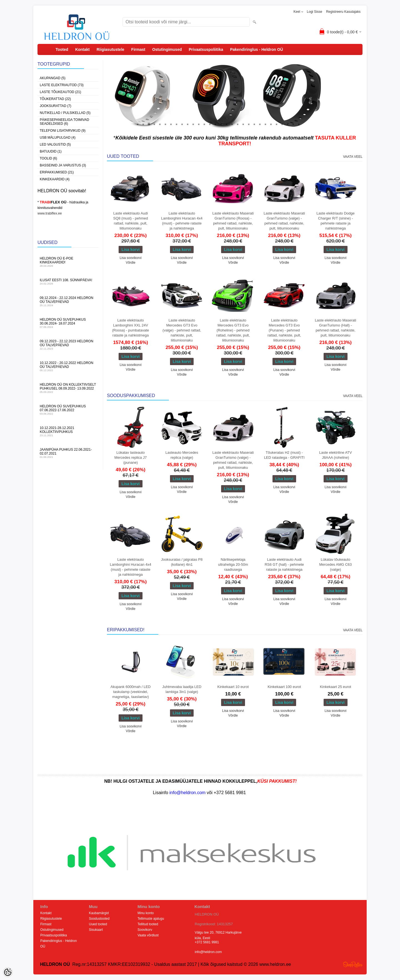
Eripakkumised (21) (57, 172)
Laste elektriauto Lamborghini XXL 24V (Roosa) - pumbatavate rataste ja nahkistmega (131, 328)
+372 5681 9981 (207, 942)
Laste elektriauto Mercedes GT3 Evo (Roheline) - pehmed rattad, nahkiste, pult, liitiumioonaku (233, 330)
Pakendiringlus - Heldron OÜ (257, 49)
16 (221, 124)
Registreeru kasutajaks (343, 12)
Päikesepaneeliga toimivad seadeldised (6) (64, 122)
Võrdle (131, 263)
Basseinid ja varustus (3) (63, 165)
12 (199, 124)
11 (193, 124)
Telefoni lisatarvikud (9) (63, 131)
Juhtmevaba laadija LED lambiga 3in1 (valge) (182, 689)
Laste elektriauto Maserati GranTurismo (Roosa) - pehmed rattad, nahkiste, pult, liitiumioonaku (233, 221)
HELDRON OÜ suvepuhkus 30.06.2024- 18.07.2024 (68, 323)
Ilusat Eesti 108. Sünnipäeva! (68, 282)
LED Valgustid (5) (55, 144)
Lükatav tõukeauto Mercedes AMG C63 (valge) (335, 564)
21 (249, 124)
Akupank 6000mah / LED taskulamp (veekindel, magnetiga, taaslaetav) (131, 692)
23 (260, 124)
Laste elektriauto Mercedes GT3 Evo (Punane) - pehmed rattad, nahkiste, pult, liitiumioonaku (284, 330)
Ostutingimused (167, 49)
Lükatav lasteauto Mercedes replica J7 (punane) (131, 457)
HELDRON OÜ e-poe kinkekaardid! (68, 262)
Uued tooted (98, 924)
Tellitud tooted (148, 924)
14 (210, 124)
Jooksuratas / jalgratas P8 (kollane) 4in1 (182, 562)
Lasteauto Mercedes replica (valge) (182, 455)
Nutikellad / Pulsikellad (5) (65, 113)
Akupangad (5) (52, 78)
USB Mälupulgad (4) (58, 138)
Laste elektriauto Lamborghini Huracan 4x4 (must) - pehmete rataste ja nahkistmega (182, 221)
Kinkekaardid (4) (55, 179)
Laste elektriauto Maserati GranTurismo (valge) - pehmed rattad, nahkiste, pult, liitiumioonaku (284, 221)
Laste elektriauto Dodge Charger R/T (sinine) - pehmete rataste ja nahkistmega (335, 221)
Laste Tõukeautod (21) (60, 92)
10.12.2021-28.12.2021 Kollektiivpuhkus (68, 431)
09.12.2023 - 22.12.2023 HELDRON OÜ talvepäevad (68, 345)
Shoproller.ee (353, 964)
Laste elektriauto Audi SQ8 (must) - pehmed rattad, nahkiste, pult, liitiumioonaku (131, 221)
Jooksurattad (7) (56, 106)
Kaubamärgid (99, 913)
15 (215, 124)
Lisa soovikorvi (131, 258)
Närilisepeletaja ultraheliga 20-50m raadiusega (233, 564)
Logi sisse (315, 12)
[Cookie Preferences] (8, 972)
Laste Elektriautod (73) (62, 85)
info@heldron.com (208, 952)
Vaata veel (353, 157)
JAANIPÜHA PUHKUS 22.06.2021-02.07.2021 (68, 453)
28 (287, 124)
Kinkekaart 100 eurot (284, 687)
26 (276, 124)
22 (254, 124)
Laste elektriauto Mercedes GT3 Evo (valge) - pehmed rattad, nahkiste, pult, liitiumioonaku (182, 330)
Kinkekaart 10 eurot (233, 687)
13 (204, 124)
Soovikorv (145, 930)
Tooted (62, 49)
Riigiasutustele (111, 49)
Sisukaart (96, 930)
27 (282, 124)
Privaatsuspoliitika (206, 49)
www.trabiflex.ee (50, 213)
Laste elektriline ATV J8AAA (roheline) (336, 455)
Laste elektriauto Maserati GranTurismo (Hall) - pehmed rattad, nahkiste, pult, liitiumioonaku (335, 328)
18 (232, 124)
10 (187, 124)
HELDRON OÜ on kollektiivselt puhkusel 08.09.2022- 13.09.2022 (68, 388)
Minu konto (146, 913)
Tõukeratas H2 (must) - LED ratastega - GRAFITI (284, 455)
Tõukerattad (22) (55, 99)
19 (237, 124)
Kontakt (82, 49)
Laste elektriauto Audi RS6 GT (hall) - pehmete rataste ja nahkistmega (284, 564)
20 (243, 124)
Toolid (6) (48, 158)
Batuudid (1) (51, 151)
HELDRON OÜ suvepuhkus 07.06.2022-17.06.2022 (68, 410)
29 (293, 124)
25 (271, 124)
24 (265, 124)
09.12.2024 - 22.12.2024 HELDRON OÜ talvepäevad (68, 301)
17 (226, 124)
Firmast (138, 49)
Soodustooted (99, 919)
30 (299, 124)
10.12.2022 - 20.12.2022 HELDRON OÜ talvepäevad (68, 366)
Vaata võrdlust (148, 935)
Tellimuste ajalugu (151, 919)
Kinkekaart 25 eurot (335, 687)
